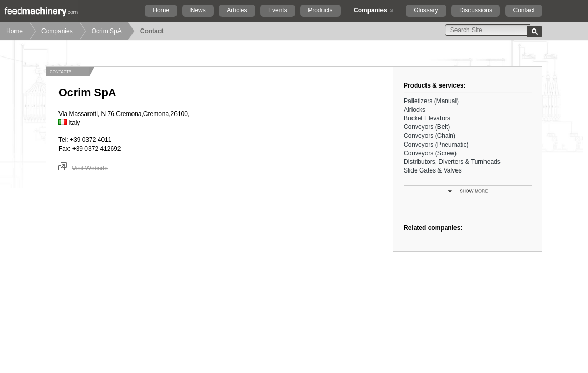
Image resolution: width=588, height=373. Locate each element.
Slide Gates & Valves (433, 170)
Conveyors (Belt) (427, 127)
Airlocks (415, 110)
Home (161, 10)
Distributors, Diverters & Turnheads (452, 162)
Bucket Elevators (427, 118)
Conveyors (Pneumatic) (436, 145)
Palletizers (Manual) (431, 101)
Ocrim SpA (107, 31)
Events (278, 10)
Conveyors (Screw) (430, 153)
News (198, 10)
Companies (370, 10)
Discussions (476, 10)
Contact (524, 10)
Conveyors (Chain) (430, 136)
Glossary (426, 10)
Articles (237, 10)
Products (320, 10)
